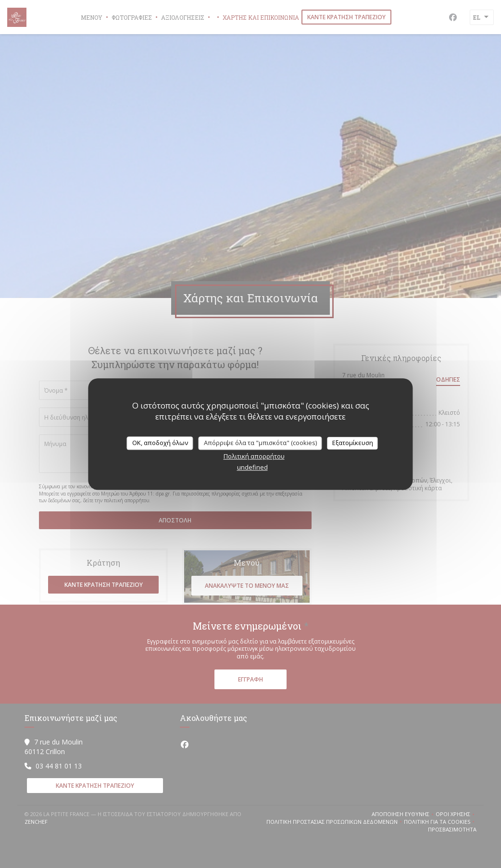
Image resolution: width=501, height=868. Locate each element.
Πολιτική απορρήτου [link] (254, 456)
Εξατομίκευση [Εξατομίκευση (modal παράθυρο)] (353, 443)
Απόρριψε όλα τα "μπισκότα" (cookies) (260, 443)
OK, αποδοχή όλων (160, 443)
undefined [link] (252, 467)
